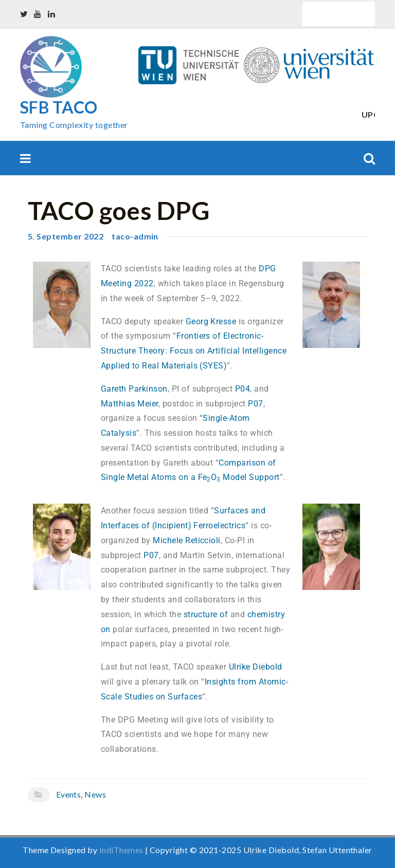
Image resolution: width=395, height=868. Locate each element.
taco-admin (135, 236)
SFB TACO (59, 107)
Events (69, 794)
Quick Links (339, 14)
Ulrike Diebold (256, 667)
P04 (243, 389)
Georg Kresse (211, 321)
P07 (255, 404)
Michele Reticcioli (187, 540)
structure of (206, 614)
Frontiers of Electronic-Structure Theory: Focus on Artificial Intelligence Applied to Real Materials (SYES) (194, 351)
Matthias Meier (130, 404)
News (95, 794)
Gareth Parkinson (134, 389)
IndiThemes (121, 850)
